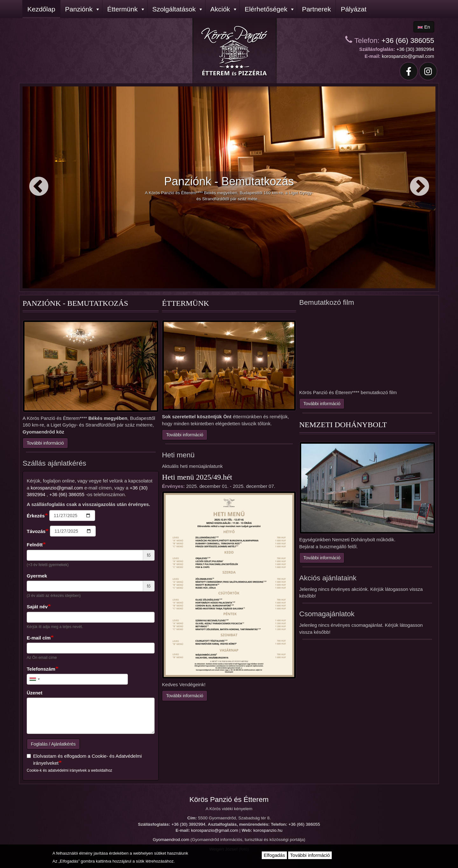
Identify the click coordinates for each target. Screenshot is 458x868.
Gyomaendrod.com (171, 840)
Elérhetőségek (269, 9)
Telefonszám (41, 669)
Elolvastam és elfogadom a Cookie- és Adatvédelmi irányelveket (84, 759)
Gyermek (37, 576)
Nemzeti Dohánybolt (343, 425)
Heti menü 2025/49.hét (197, 477)
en (424, 27)
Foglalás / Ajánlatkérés (53, 744)
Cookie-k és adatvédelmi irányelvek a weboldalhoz (69, 770)
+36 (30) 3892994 (415, 49)
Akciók (223, 9)
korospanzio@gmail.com (408, 56)
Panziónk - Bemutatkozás (229, 181)
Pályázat (354, 9)
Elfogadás (274, 855)
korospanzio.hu (268, 830)
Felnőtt (35, 545)
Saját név (37, 607)
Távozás (36, 531)
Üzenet (35, 693)
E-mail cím (39, 638)
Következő (419, 187)
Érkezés (36, 516)
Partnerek (316, 9)
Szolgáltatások (177, 9)
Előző (39, 187)
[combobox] (34, 679)
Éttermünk (126, 9)
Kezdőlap (41, 9)
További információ (45, 443)
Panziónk (82, 9)
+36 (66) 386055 (408, 41)
